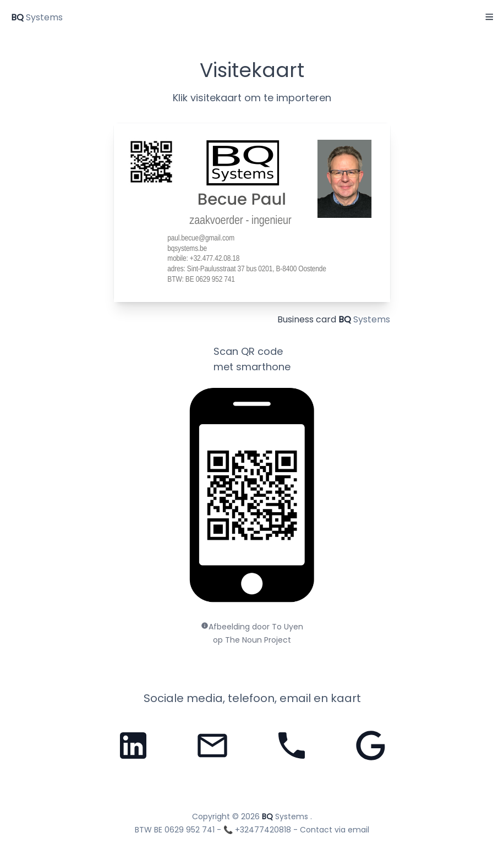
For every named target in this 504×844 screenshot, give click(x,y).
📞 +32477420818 (257, 830)
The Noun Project (258, 640)
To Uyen (287, 627)
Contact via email (335, 830)
